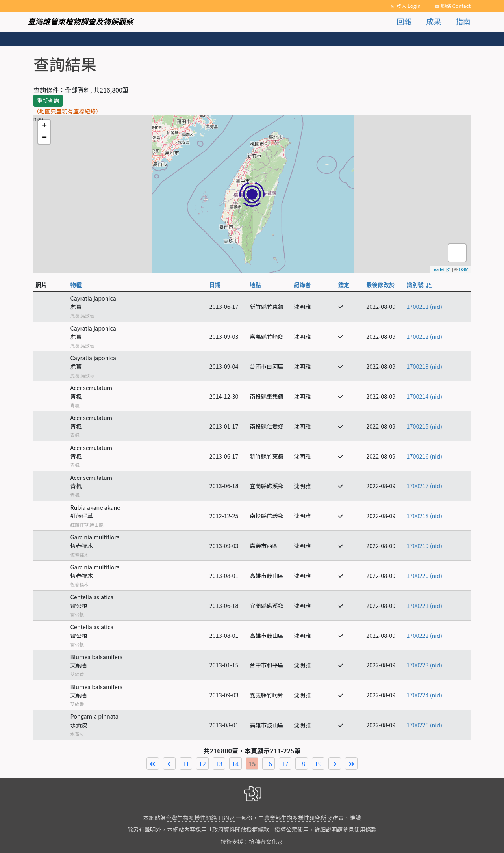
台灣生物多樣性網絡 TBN (197, 817)
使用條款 (365, 829)
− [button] (44, 138)
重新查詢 (48, 100)
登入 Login (408, 6)
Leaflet (438, 269)
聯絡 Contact (456, 6)
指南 (463, 21)
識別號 (419, 285)
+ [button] (44, 126)
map (251, 194)
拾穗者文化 (263, 841)
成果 (434, 21)
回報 (404, 21)
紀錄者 (302, 285)
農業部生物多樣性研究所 (295, 817)
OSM (464, 269)
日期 (215, 285)
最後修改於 (380, 285)
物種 (76, 285)
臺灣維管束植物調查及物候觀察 (81, 21)
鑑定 (344, 285)
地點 (255, 285)
